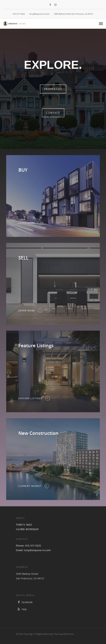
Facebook (24, 602)
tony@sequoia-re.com (39, 14)
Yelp (21, 609)
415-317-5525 (19, 14)
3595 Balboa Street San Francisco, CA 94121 (74, 14)
